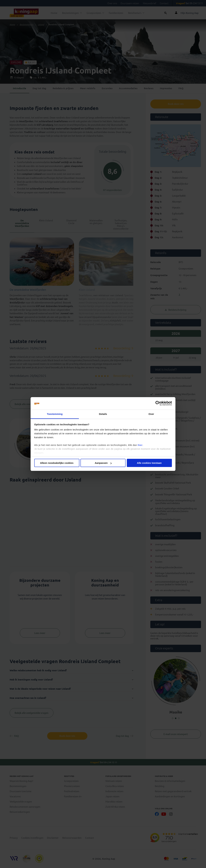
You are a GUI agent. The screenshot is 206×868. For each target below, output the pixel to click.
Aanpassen (103, 463)
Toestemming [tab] (55, 414)
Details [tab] (103, 414)
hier (140, 445)
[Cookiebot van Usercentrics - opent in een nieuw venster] (158, 403)
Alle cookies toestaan (149, 463)
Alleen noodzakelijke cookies (57, 463)
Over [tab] (151, 414)
